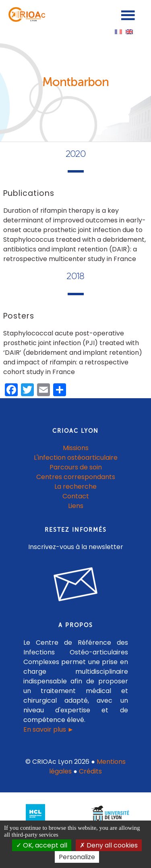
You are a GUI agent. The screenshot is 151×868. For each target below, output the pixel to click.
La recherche (75, 486)
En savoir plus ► (49, 729)
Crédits (90, 771)
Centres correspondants (76, 477)
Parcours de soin (76, 467)
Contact (76, 496)
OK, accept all (42, 845)
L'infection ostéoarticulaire (76, 458)
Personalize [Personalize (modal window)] (77, 857)
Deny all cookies (109, 845)
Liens (76, 506)
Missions (76, 448)
